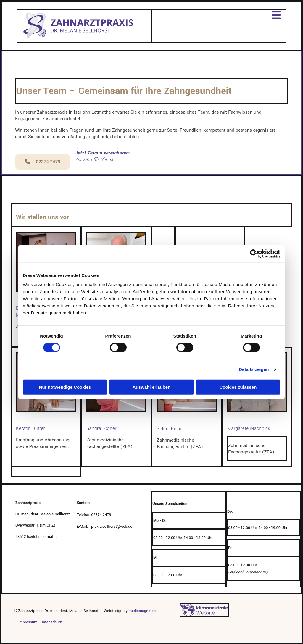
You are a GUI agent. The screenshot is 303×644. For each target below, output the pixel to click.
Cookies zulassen (238, 387)
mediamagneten (142, 611)
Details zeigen (254, 369)
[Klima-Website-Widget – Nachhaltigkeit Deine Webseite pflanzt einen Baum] (204, 616)
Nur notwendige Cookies (65, 387)
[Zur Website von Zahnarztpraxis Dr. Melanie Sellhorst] (79, 38)
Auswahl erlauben (151, 387)
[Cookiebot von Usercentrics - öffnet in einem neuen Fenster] (254, 254)
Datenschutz (51, 622)
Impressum (26, 622)
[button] (43, 162)
